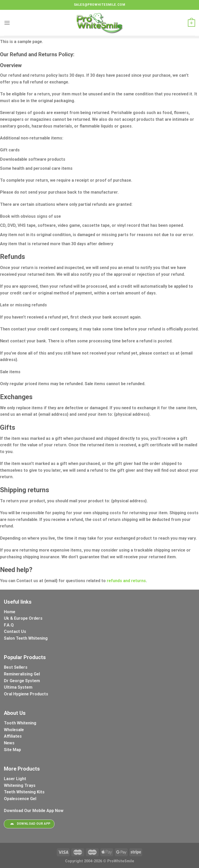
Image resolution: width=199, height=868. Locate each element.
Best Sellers (16, 667)
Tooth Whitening (20, 723)
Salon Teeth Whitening (26, 638)
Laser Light (15, 779)
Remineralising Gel (22, 674)
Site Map (12, 750)
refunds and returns (126, 581)
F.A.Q (9, 625)
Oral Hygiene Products (26, 694)
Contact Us (15, 631)
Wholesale (14, 730)
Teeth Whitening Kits (24, 792)
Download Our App (29, 824)
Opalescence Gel (21, 799)
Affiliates (13, 736)
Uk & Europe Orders (23, 618)
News (9, 743)
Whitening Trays (20, 785)
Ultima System (18, 687)
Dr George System (22, 681)
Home (10, 612)
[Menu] (7, 23)
